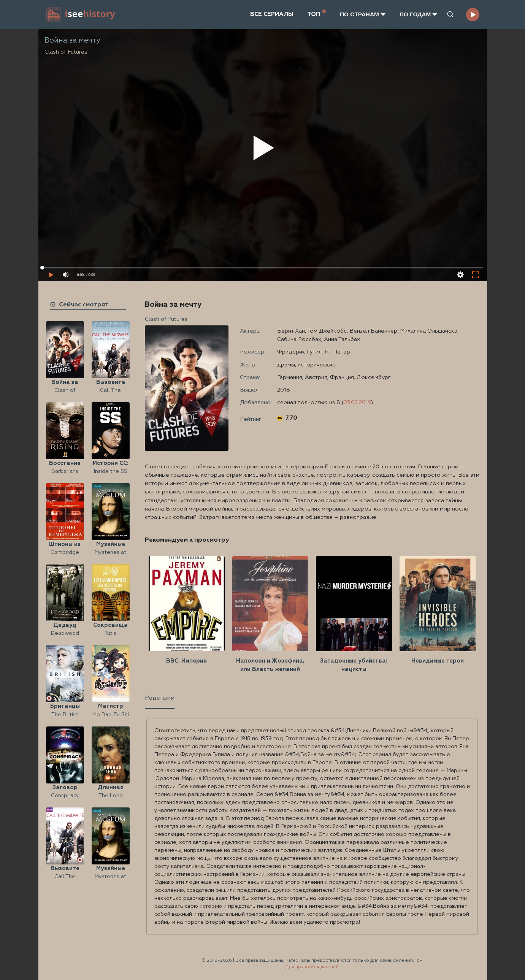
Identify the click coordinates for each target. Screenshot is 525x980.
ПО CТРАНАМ (363, 14)
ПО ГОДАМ (419, 14)
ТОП (317, 13)
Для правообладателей (312, 967)
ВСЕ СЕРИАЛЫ (272, 14)
